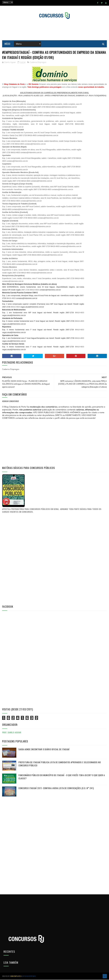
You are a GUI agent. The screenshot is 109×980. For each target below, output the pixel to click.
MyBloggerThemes (29, 976)
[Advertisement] (54, 30)
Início (7, 44)
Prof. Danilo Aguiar (12, 733)
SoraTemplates (16, 976)
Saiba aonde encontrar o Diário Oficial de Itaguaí (44, 749)
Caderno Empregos (38, 62)
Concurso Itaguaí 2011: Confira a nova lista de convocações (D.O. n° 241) (56, 788)
